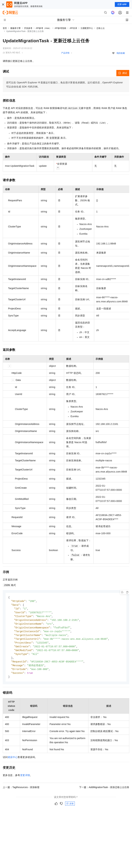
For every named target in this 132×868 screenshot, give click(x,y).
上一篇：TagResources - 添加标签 (21, 791)
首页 (5, 28)
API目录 (73, 28)
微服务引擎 (15, 28)
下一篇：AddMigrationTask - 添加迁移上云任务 (104, 791)
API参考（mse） (43, 28)
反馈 (70, 807)
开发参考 (28, 28)
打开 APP (122, 4)
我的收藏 (121, 53)
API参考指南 (60, 28)
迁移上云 (101, 28)
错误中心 (13, 761)
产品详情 (65, 53)
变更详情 (25, 779)
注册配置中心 (87, 28)
